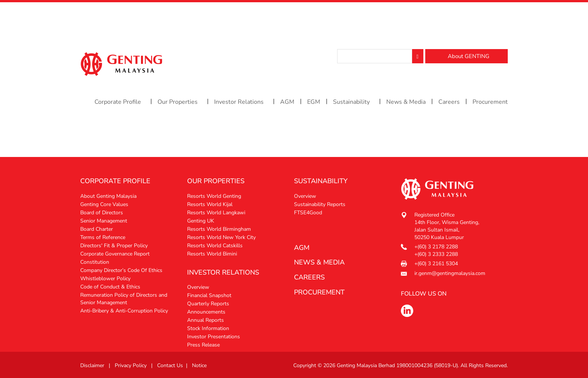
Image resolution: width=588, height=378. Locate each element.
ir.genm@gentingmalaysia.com (450, 273)
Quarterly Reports (208, 304)
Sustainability (351, 102)
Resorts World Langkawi (216, 213)
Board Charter (97, 229)
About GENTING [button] (469, 56)
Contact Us (170, 365)
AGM (287, 102)
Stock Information (208, 328)
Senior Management (104, 221)
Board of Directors (102, 213)
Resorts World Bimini (212, 254)
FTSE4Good (308, 213)
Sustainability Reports (320, 204)
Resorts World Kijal (210, 204)
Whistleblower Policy (105, 279)
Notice (199, 365)
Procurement (490, 102)
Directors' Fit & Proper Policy (114, 246)
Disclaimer (92, 365)
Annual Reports (205, 320)
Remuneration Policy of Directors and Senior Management (124, 299)
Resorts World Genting (214, 196)
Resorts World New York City (221, 237)
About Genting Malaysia (108, 196)
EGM (314, 102)
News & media (319, 262)
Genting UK (201, 221)
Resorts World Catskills (215, 246)
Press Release (203, 345)
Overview (198, 287)
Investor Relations (239, 102)
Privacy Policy (131, 365)
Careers (449, 102)
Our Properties (178, 102)
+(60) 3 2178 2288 (436, 247)
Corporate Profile (118, 102)
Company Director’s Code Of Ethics (121, 270)
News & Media (406, 102)
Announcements (206, 312)
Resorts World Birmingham (219, 229)
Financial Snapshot (209, 295)
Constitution (95, 262)
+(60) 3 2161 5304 (436, 264)
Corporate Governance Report (115, 254)
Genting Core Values (104, 204)
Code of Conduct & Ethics (110, 287)
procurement (319, 292)
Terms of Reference (103, 237)
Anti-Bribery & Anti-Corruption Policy (124, 311)
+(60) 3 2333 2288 (436, 254)
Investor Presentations (214, 337)
